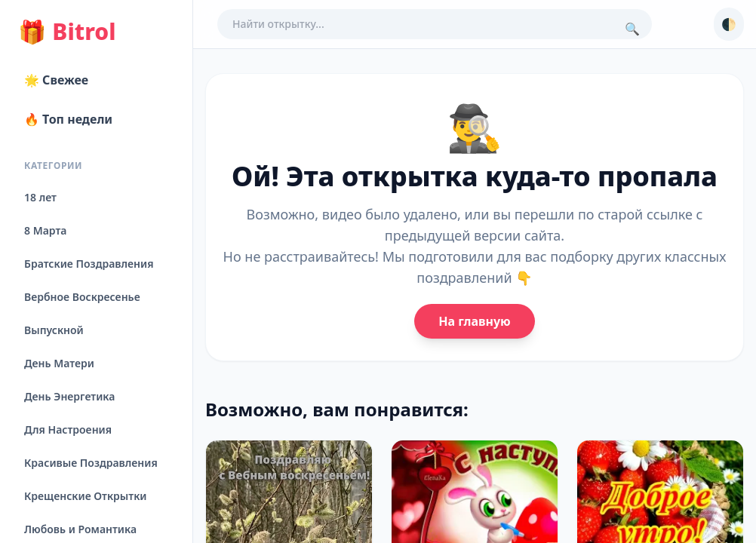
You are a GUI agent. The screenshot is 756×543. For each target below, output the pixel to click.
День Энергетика (69, 396)
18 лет (40, 197)
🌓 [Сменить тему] (729, 24)
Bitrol (67, 32)
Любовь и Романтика (80, 529)
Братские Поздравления (89, 264)
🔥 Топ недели (68, 119)
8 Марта (45, 230)
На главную (474, 321)
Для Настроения (68, 429)
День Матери (59, 363)
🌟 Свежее (56, 80)
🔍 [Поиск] (632, 29)
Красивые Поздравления (91, 463)
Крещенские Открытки (86, 496)
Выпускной (54, 330)
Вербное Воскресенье (82, 297)
